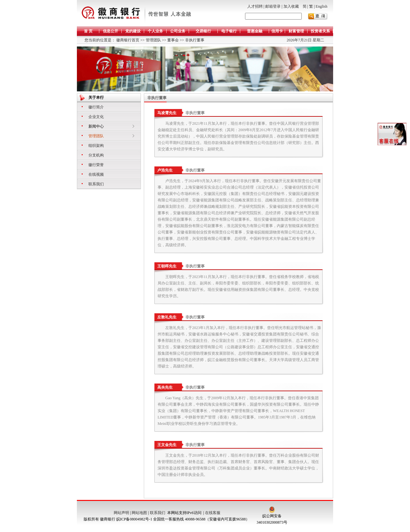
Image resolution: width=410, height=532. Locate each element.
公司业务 (178, 31)
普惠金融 (255, 31)
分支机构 (96, 155)
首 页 (88, 31)
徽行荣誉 (96, 165)
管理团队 (153, 40)
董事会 (172, 40)
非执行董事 (194, 40)
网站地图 (139, 513)
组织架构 (96, 146)
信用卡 (277, 31)
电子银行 (229, 31)
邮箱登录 (273, 6)
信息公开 (111, 31)
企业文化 (96, 117)
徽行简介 (96, 107)
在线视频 (96, 174)
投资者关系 (320, 31)
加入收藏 (291, 6)
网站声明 (121, 513)
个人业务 (155, 31)
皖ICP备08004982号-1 (134, 519)
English (321, 6)
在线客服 (213, 513)
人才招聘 (255, 6)
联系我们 (96, 184)
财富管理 (296, 31)
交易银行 (203, 31)
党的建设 (133, 31)
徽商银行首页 (128, 40)
